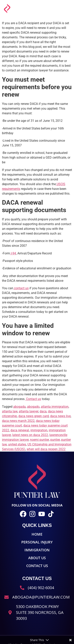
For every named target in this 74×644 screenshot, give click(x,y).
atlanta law (10, 411)
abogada (19, 407)
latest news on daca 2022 (30, 435)
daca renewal (20, 430)
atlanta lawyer (29, 411)
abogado (33, 407)
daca (43, 411)
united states (17, 444)
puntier (55, 440)
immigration (39, 430)
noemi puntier (39, 440)
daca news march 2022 (18, 421)
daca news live (60, 416)
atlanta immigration (55, 407)
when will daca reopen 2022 (46, 449)
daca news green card (34, 416)
